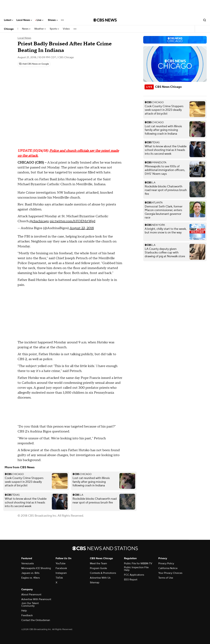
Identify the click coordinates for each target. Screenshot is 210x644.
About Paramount (31, 595)
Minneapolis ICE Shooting (36, 568)
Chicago (9, 29)
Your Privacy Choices (170, 573)
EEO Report (131, 580)
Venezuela (27, 563)
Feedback (27, 615)
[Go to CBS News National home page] (105, 20)
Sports (54, 29)
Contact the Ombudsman (36, 620)
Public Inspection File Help (136, 569)
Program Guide (98, 568)
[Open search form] (205, 20)
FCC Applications (134, 575)
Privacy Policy (166, 563)
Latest (9, 20)
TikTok (59, 578)
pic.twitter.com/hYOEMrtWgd (73, 221)
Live (40, 20)
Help (24, 611)
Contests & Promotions (103, 573)
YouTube (61, 563)
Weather (40, 29)
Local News (24, 20)
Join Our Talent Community (30, 605)
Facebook (61, 568)
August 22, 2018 (82, 228)
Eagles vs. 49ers (31, 578)
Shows (53, 20)
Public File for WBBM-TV (138, 563)
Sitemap (95, 583)
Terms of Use (166, 578)
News (26, 29)
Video (66, 29)
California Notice (168, 568)
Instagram (61, 573)
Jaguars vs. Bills (30, 573)
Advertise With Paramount (36, 599)
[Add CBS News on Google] (34, 64)
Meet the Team (98, 563)
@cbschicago (39, 221)
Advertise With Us (100, 578)
